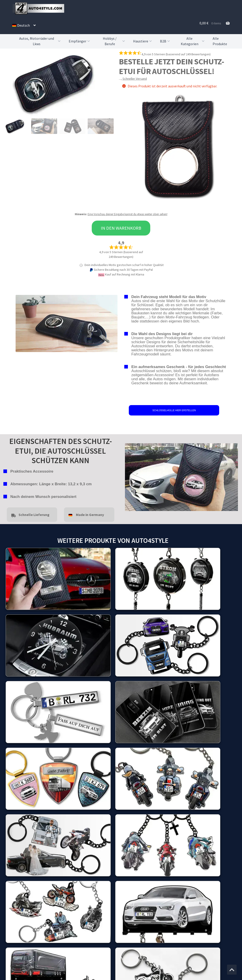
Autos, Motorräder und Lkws (40, 41)
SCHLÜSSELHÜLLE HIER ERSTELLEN (174, 410)
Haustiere (143, 41)
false (128, 476)
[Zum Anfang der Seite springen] (232, 970)
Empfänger (80, 41)
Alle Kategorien (193, 41)
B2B (165, 41)
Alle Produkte (220, 41)
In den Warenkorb (121, 228)
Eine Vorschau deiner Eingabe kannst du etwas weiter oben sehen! (128, 214)
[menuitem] (24, 25)
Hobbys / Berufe (114, 41)
